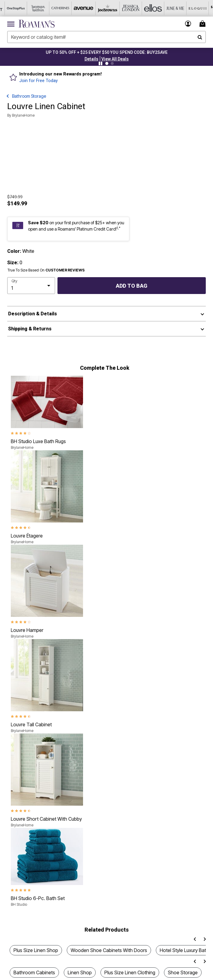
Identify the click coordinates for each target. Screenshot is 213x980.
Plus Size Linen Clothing (130, 972)
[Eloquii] (189, 8)
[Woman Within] (33, 8)
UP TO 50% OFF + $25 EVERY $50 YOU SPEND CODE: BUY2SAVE (107, 52)
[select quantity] (31, 286)
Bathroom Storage (29, 96)
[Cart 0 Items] (203, 24)
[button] (91, 59)
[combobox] (106, 37)
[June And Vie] (167, 8)
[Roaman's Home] (37, 24)
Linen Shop (80, 972)
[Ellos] (145, 8)
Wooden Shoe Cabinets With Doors (109, 950)
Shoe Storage (183, 972)
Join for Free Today (39, 81)
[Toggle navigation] (11, 24)
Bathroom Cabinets (34, 972)
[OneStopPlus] (11, 8)
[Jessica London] (122, 8)
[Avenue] (78, 8)
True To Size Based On (46, 270)
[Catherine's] (56, 8)
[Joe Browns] (100, 8)
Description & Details (32, 314)
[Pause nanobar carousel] (100, 63)
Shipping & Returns (30, 329)
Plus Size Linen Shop (36, 950)
